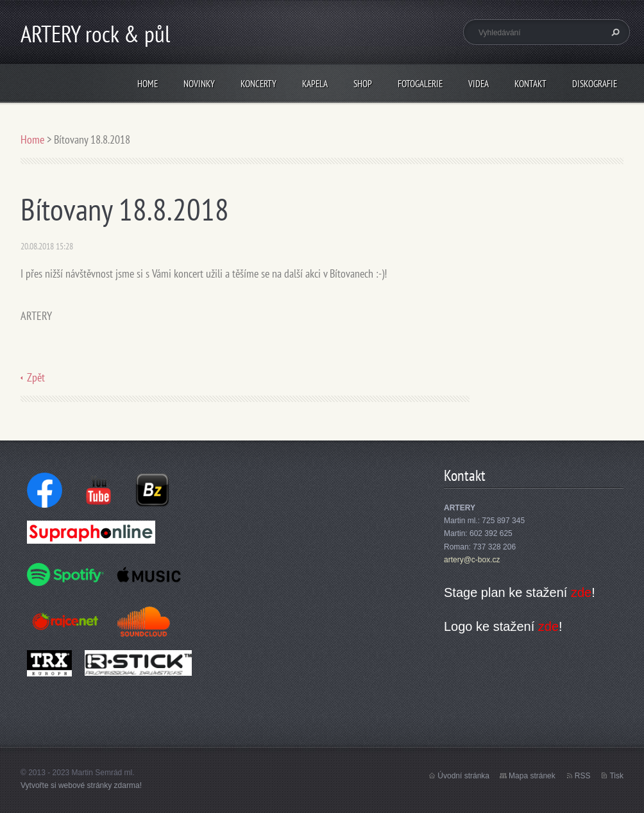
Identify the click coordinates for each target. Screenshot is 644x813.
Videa (479, 84)
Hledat (614, 32)
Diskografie (595, 84)
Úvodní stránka (463, 776)
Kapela (315, 84)
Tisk (616, 776)
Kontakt (530, 84)
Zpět (36, 377)
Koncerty (258, 84)
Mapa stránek (532, 776)
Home (148, 84)
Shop (363, 84)
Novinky (199, 84)
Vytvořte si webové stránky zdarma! (81, 785)
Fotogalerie (420, 84)
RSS (583, 776)
